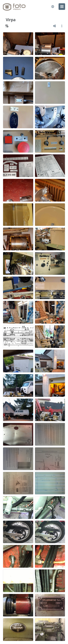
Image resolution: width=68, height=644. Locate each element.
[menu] (62, 7)
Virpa (11, 20)
